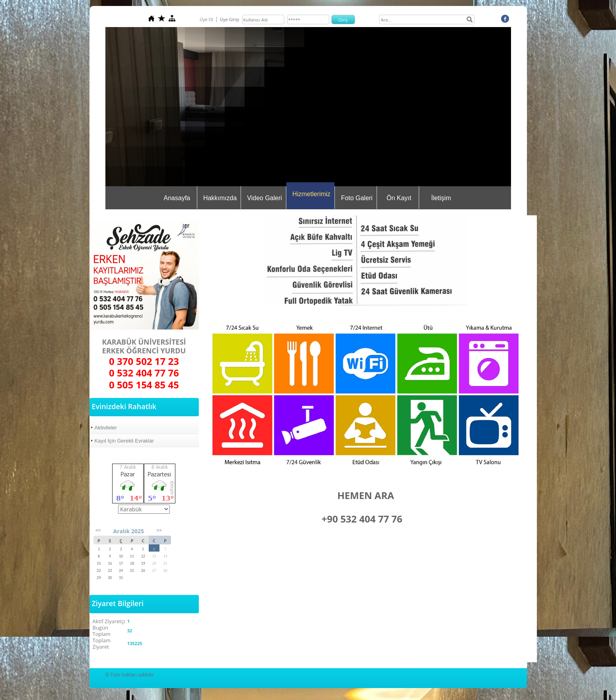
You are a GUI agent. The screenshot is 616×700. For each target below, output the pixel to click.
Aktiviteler (106, 428)
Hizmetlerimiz (311, 194)
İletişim (441, 198)
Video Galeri (264, 198)
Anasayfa (177, 198)
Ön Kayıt (399, 198)
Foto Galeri (357, 198)
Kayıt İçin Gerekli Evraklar (124, 441)
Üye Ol (206, 19)
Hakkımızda (220, 198)
